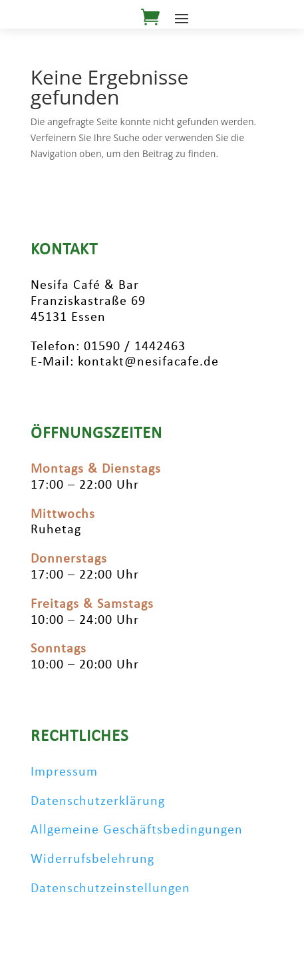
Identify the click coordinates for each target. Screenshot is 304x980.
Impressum (64, 772)
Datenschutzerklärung (98, 802)
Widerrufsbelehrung (92, 859)
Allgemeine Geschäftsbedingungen (137, 830)
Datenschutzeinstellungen (110, 889)
